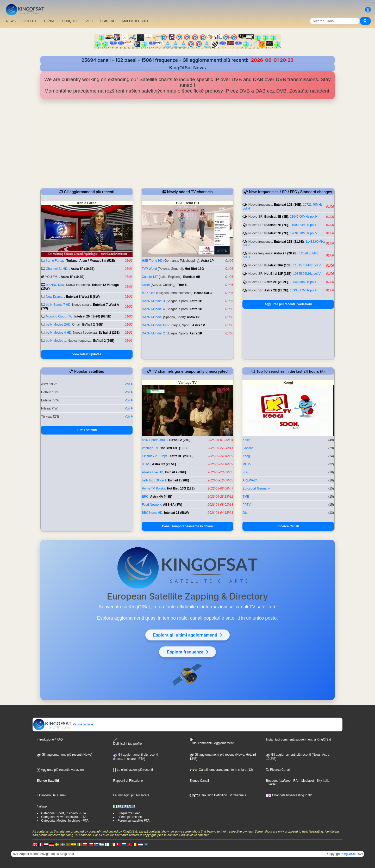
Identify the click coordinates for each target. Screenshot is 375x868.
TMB (246, 497)
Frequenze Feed (129, 813)
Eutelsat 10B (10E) (288, 205)
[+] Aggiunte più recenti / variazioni (61, 770)
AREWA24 (250, 480)
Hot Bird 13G (194, 269)
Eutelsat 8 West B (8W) (83, 297)
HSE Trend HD (152, 261)
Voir (129, 384)
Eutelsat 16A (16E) (278, 265)
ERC (145, 497)
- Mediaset (306, 781)
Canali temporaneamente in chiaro (187, 526)
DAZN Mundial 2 (153, 333)
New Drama (54, 297)
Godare (248, 448)
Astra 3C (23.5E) (182, 456)
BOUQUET (70, 21)
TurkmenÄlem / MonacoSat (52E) (91, 261)
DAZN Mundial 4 (153, 309)
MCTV (247, 464)
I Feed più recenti (130, 817)
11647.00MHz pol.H (304, 217)
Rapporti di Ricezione (128, 781)
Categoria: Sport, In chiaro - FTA (64, 813)
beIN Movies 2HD (58, 325)
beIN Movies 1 (56, 341)
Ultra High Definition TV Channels (218, 795)
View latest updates (87, 354)
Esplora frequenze (188, 652)
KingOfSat (349, 854)
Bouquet (272, 781)
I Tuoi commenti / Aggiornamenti (212, 742)
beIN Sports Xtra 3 (155, 440)
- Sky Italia (322, 781)
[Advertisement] (187, 143)
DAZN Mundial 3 (153, 301)
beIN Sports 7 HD (58, 305)
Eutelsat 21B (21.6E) (289, 242)
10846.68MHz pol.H (304, 282)
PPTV (246, 505)
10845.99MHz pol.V (307, 274)
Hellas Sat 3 (203, 293)
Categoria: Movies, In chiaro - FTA (65, 821)
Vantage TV (150, 448)
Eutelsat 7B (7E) (276, 225)
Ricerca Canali (288, 526)
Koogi (246, 456)
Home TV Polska (154, 488)
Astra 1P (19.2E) (83, 269)
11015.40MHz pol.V (307, 265)
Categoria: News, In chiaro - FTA (64, 817)
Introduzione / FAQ (50, 739)
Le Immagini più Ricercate (131, 795)
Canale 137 (150, 277)
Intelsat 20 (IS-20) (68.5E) (93, 316)
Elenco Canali (199, 781)
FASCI (89, 21)
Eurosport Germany (256, 488)
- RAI (295, 781)
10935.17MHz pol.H (304, 290)
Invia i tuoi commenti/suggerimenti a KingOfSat (298, 739)
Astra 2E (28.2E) (276, 282)
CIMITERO (108, 21)
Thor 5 (182, 285)
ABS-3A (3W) (173, 505)
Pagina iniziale (63, 724)
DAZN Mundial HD (155, 325)
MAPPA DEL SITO (135, 21)
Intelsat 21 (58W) (176, 513)
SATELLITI (30, 21)
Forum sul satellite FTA (133, 821)
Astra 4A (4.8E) (161, 497)
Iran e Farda (54, 261)
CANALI (50, 21)
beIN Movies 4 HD (58, 333)
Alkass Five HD (153, 472)
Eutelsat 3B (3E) (276, 217)
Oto (245, 513)
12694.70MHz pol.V (304, 233)
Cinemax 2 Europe (155, 456)
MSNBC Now (55, 285)
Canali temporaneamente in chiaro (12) (221, 770)
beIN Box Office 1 (154, 480)
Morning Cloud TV (58, 316)
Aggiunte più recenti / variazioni (288, 304)
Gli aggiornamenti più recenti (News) (64, 755)
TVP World (149, 269)
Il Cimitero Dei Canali (51, 795)
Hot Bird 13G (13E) (181, 488)
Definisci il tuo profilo (127, 742)
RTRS (146, 464)
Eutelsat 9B (192, 277)
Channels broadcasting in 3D (289, 795)
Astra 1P (207, 261)
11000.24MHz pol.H (304, 225)
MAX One (149, 293)
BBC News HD (152, 513)
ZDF (245, 472)
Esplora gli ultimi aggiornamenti (188, 635)
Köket (146, 285)
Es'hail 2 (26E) (93, 325)
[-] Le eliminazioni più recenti (133, 770)
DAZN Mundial (152, 317)
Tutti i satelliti (87, 430)
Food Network (152, 505)
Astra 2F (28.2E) (286, 253)
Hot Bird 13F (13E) (278, 274)
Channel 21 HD (57, 269)
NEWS (11, 21)
